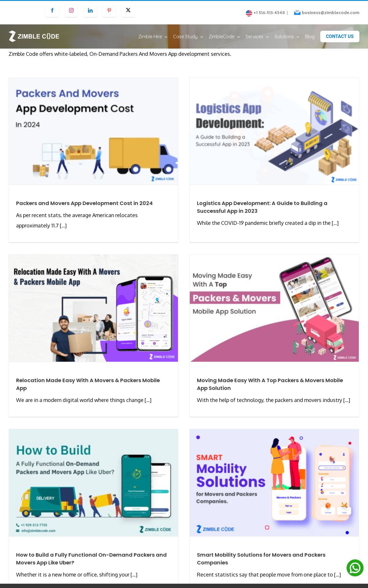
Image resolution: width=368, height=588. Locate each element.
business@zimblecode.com (331, 13)
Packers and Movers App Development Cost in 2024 (84, 209)
